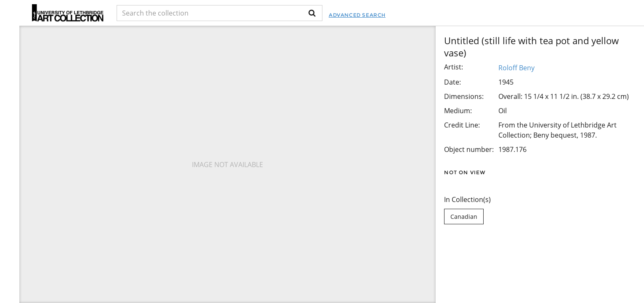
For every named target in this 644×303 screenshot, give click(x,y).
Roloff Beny (516, 68)
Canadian (464, 217)
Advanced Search (357, 15)
